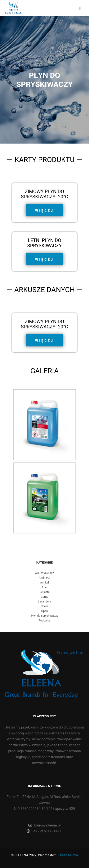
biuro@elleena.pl (45, 825)
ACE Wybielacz (44, 573)
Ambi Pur (44, 578)
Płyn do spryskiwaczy (44, 616)
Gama (45, 597)
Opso (44, 611)
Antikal (44, 583)
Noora (44, 606)
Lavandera (44, 602)
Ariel (44, 587)
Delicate (44, 592)
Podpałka (44, 621)
